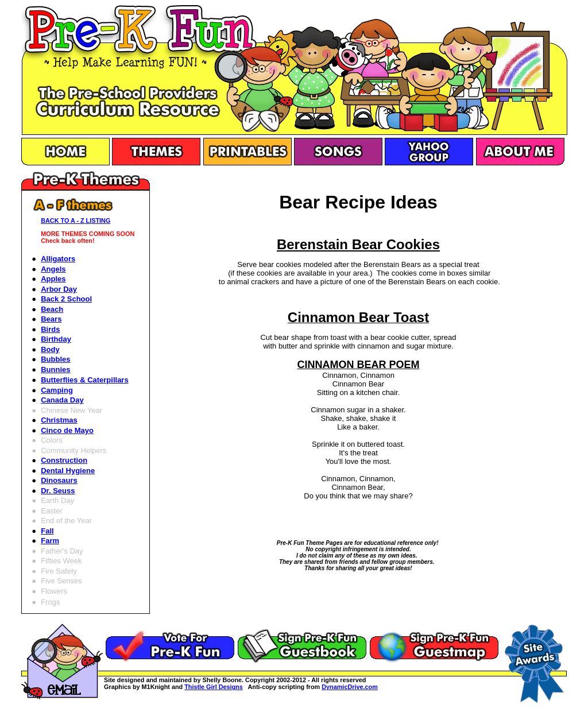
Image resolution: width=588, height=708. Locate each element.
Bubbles (55, 359)
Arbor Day (59, 289)
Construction (64, 460)
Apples (53, 279)
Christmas (59, 420)
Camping (57, 390)
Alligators (58, 259)
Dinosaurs (59, 480)
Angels (53, 269)
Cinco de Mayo (67, 430)
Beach (52, 309)
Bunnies (55, 370)
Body (50, 349)
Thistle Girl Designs (214, 687)
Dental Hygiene (68, 471)
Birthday (56, 339)
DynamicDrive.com (350, 687)
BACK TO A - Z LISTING (76, 220)
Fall (47, 531)
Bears (51, 319)
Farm (50, 541)
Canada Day (62, 400)
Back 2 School (66, 299)
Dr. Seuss (58, 491)
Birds (50, 329)
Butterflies (84, 380)
